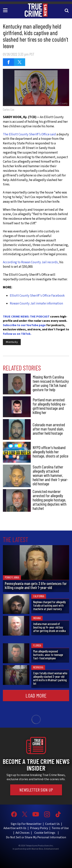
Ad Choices (23, 833)
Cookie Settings (45, 833)
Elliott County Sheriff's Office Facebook (37, 296)
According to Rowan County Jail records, (31, 262)
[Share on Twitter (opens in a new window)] (20, 62)
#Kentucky (12, 342)
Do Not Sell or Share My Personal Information (36, 837)
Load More (36, 695)
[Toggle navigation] (6, 10)
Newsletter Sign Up (36, 790)
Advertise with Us (15, 828)
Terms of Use (60, 828)
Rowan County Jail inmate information (36, 304)
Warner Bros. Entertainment (45, 849)
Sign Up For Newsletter (26, 824)
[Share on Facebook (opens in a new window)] (8, 62)
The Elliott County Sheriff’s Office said (30, 134)
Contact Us (52, 824)
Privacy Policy (39, 828)
